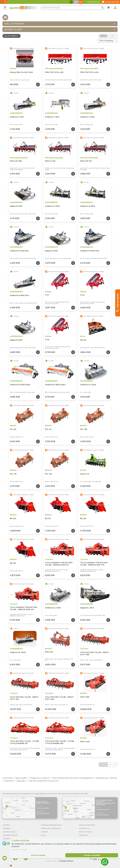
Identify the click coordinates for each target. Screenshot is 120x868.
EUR (81, 2)
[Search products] (73, 8)
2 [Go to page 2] (110, 765)
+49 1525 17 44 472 (103, 810)
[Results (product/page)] (113, 36)
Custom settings (38, 855)
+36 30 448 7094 (42, 808)
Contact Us (93, 2)
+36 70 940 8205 (42, 813)
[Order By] (108, 41)
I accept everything (92, 855)
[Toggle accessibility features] (71, 2)
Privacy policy (15, 850)
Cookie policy (24, 850)
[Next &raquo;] (115, 765)
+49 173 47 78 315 (102, 815)
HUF (76, 2)
